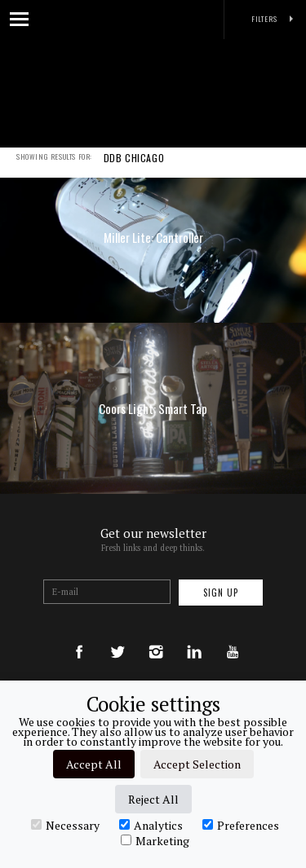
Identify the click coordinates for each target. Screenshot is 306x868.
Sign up (221, 593)
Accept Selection (197, 764)
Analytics (151, 825)
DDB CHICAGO (134, 169)
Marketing (155, 840)
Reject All (153, 799)
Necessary (65, 825)
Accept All (94, 764)
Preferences (241, 825)
